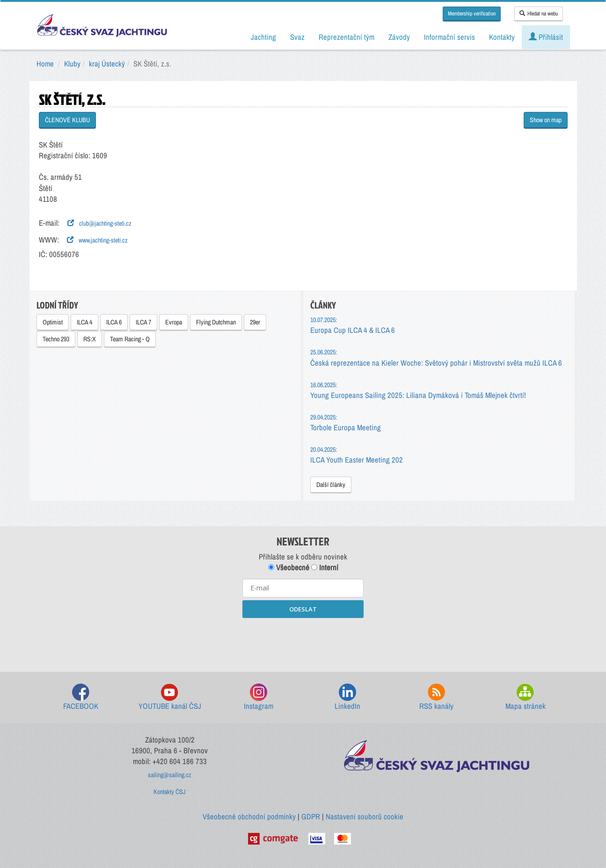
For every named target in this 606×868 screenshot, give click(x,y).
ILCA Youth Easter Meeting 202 (357, 455)
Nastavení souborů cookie (365, 817)
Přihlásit (546, 37)
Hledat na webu (539, 14)
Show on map (546, 120)
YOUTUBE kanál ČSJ (170, 697)
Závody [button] (399, 37)
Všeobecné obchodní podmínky (249, 817)
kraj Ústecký (107, 64)
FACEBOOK (81, 697)
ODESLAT (303, 609)
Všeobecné (289, 567)
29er (255, 322)
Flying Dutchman (216, 322)
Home (45, 64)
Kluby (72, 64)
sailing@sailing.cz (170, 775)
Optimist (53, 322)
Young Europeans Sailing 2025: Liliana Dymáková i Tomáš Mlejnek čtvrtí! (418, 390)
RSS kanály (436, 697)
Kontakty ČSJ (170, 792)
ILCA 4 (84, 322)
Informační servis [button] (449, 37)
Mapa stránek (526, 697)
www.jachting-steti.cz (97, 240)
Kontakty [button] (502, 37)
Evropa (174, 322)
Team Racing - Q (130, 339)
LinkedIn (347, 697)
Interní (325, 567)
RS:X (90, 339)
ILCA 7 (143, 322)
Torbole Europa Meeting (346, 423)
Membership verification (472, 14)
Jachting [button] (263, 37)
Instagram (259, 697)
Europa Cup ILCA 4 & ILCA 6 (353, 325)
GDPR (311, 817)
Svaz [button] (297, 37)
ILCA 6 (114, 322)
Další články (331, 485)
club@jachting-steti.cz (99, 223)
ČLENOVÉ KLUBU (67, 120)
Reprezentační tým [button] (347, 37)
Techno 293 (56, 339)
